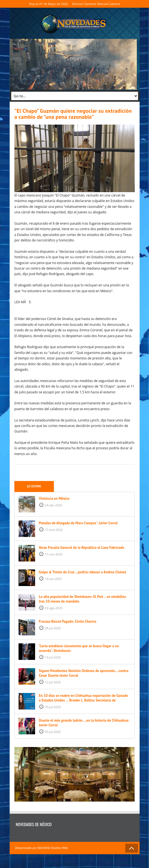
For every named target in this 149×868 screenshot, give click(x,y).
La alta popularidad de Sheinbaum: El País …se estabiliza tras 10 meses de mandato (83, 599)
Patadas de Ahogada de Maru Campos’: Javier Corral (78, 523)
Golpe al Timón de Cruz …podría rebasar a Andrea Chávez (83, 572)
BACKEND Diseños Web (53, 848)
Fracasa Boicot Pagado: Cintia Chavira (68, 621)
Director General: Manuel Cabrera (96, 4)
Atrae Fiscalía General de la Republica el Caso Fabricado (82, 548)
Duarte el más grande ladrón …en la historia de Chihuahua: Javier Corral (84, 723)
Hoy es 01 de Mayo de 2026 (49, 4)
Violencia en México (54, 499)
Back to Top (132, 848)
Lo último (34, 486)
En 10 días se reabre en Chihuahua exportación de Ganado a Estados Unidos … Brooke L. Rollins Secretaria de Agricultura (84, 700)
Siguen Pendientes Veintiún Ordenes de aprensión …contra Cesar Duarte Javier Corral (84, 673)
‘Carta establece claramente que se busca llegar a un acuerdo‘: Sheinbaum (79, 648)
